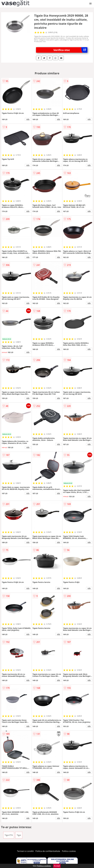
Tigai (19, 835)
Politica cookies (69, 851)
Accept (57, 866)
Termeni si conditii (25, 851)
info (28, 119)
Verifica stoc (70, 50)
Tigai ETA (9, 835)
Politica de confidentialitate (48, 851)
